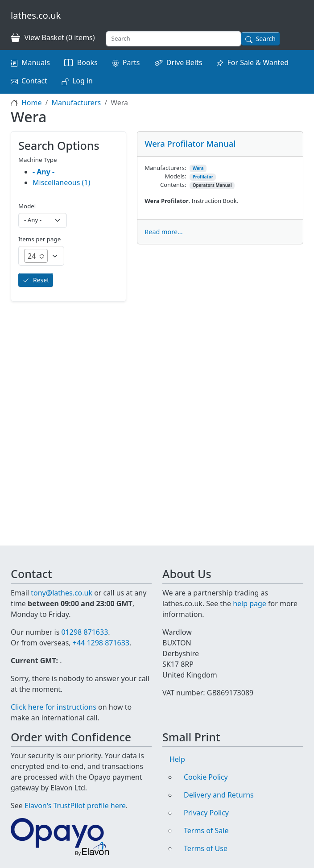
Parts (131, 62)
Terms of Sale (206, 831)
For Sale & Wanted (258, 62)
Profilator (203, 177)
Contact (34, 81)
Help (177, 759)
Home (32, 103)
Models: (176, 176)
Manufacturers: (165, 168)
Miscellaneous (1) (61, 182)
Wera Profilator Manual (190, 143)
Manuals (36, 62)
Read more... (163, 232)
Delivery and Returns (219, 795)
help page (250, 603)
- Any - (43, 172)
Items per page (39, 239)
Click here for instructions (54, 707)
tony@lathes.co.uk (62, 593)
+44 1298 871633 (101, 643)
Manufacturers (76, 103)
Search (266, 39)
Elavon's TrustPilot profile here (75, 806)
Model (27, 206)
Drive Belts (184, 62)
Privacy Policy (206, 813)
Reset (41, 280)
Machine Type (38, 160)
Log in (83, 81)
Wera (198, 168)
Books (87, 62)
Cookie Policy (206, 777)
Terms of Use (206, 848)
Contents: (173, 185)
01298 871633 (85, 632)
